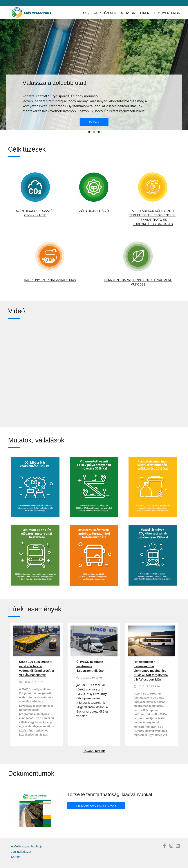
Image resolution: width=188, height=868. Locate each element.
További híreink (94, 751)
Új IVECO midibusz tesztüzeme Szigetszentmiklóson (91, 666)
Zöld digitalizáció (94, 211)
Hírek (145, 13)
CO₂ (86, 13)
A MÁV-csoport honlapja (27, 846)
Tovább (94, 122)
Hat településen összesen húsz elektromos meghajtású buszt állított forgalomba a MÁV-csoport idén (151, 671)
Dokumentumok (167, 13)
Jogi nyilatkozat (21, 852)
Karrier (15, 857)
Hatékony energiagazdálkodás (50, 280)
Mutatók (128, 13)
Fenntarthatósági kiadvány (96, 806)
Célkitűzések (105, 13)
